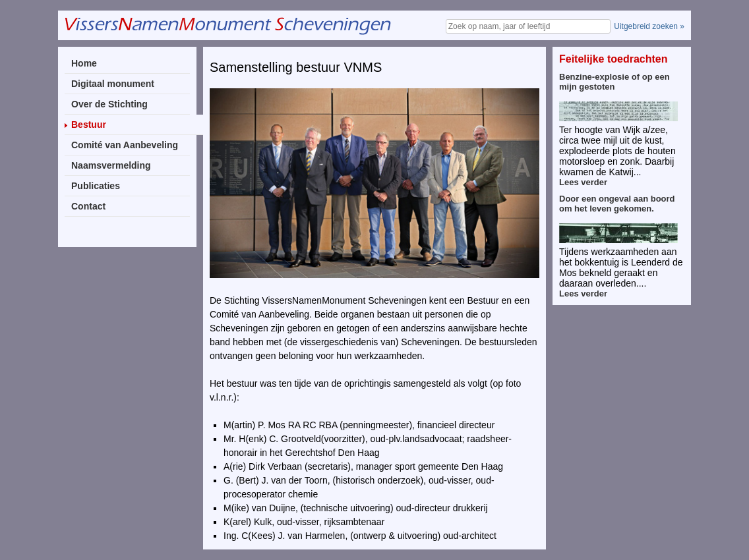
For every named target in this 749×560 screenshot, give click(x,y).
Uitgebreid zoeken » (649, 26)
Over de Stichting (109, 104)
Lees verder (583, 182)
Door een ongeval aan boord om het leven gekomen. (617, 204)
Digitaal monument (113, 84)
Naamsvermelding (111, 165)
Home (84, 63)
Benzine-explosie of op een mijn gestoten (614, 82)
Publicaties (96, 186)
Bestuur (89, 125)
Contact (88, 206)
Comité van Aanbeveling (125, 145)
